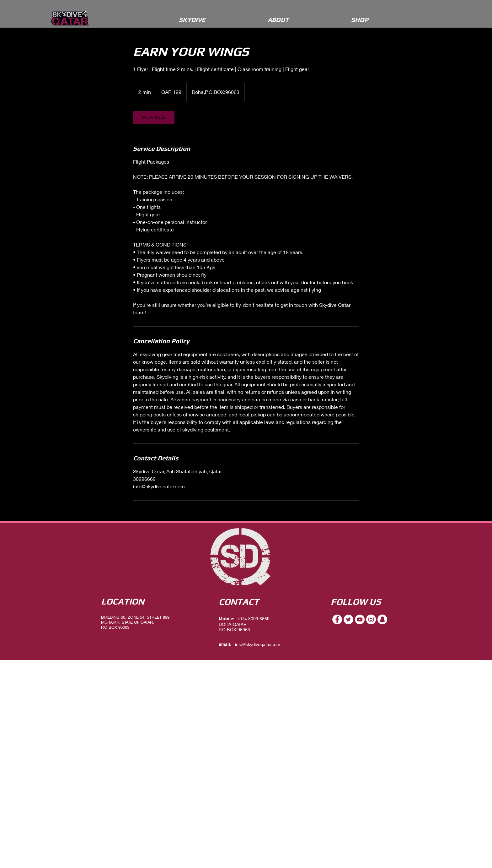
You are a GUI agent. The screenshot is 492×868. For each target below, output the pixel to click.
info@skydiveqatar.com (258, 644)
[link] (154, 117)
